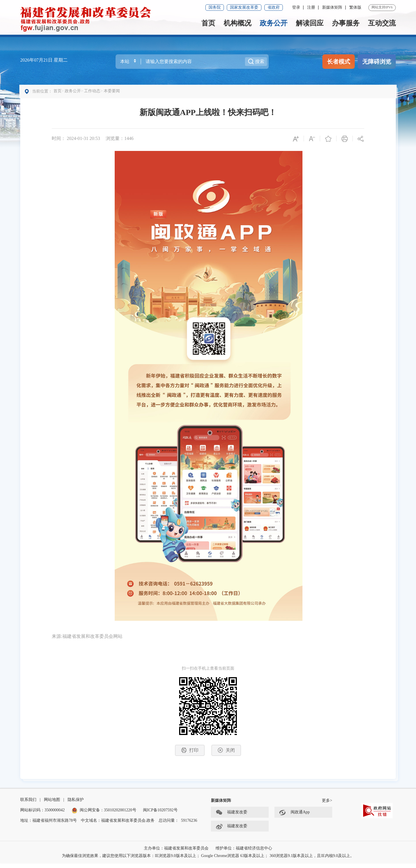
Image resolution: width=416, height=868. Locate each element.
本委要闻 (113, 93)
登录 (296, 7)
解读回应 (310, 23)
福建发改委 (231, 817)
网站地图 (52, 805)
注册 (311, 7)
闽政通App (294, 817)
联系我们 (28, 805)
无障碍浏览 (377, 62)
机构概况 (237, 23)
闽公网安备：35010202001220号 (104, 815)
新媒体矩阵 (332, 7)
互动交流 (382, 23)
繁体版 (355, 7)
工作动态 (93, 93)
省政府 (274, 7)
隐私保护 (76, 805)
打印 (190, 752)
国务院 (215, 7)
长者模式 (339, 62)
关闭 (226, 752)
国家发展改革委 (244, 7)
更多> (327, 805)
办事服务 (346, 23)
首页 (208, 23)
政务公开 (274, 23)
